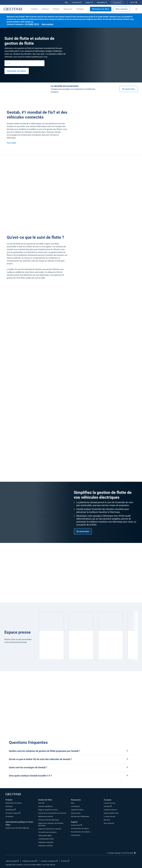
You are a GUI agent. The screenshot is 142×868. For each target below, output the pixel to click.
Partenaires (9, 816)
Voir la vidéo (11, 143)
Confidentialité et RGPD (46, 839)
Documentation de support (80, 828)
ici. (32, 22)
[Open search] (136, 9)
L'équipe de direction (110, 810)
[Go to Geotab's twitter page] (123, 861)
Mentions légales (12, 861)
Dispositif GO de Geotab (13, 803)
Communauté (76, 835)
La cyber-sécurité (109, 816)
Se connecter (117, 2)
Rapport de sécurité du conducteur (50, 829)
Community (77, 2)
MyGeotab (9, 806)
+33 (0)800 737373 (32, 24)
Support (89, 2)
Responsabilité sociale (111, 813)
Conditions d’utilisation (49, 861)
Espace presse (76, 813)
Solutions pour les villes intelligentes (17, 828)
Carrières (108, 806)
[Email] (24, 63)
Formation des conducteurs (47, 832)
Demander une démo (17, 71)
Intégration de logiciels (46, 842)
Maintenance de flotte (46, 816)
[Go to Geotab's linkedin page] (129, 861)
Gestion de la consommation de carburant (52, 813)
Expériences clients (77, 810)
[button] (71, 751)
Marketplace (102, 2)
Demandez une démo (101, 9)
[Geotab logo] (13, 9)
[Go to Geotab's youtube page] (134, 861)
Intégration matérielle (45, 846)
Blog (66, 2)
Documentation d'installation (81, 832)
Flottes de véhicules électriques (49, 820)
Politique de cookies (30, 861)
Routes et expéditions (45, 806)
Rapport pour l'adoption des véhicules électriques (51, 824)
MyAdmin (107, 820)
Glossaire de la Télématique (80, 816)
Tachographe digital (45, 836)
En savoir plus (129, 89)
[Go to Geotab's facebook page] (118, 861)
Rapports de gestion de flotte (48, 810)
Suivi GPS (41, 803)
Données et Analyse (13, 813)
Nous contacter (122, 9)
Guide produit (76, 825)
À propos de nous (110, 803)
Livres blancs (75, 806)
